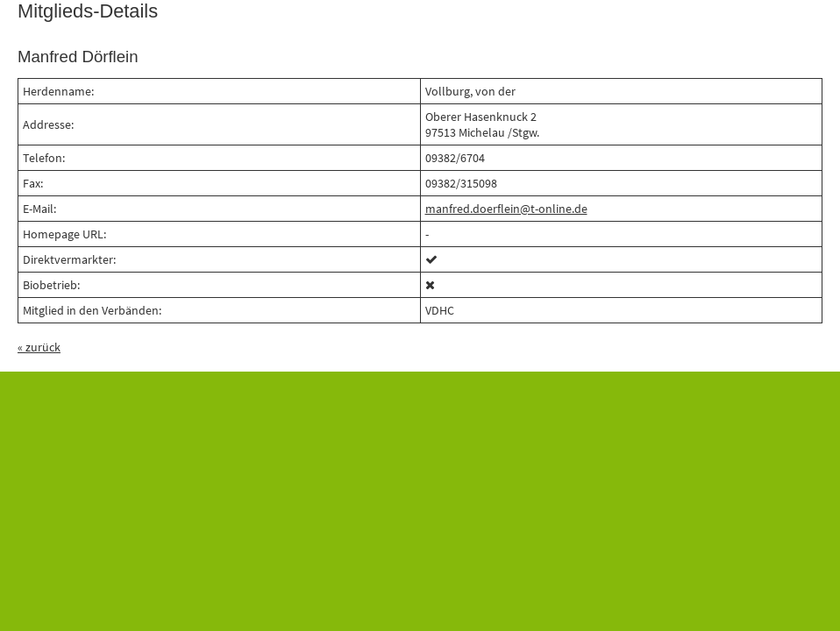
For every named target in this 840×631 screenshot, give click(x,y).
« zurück (39, 347)
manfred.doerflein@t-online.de (506, 209)
